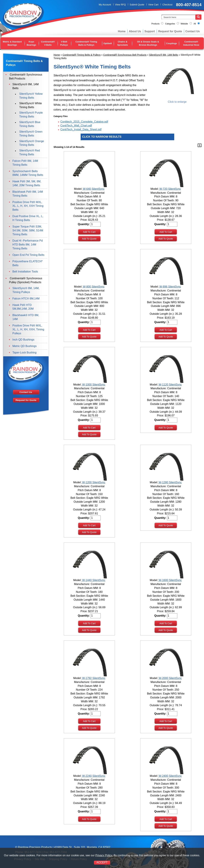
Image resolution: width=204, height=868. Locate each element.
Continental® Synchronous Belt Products (125, 55)
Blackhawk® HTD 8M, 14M (26, 317)
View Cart (153, 5)
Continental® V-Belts (48, 43)
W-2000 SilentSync (170, 678)
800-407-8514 (189, 5)
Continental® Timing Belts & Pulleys (86, 43)
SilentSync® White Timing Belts (31, 105)
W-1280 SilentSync (170, 482)
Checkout (167, 5)
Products (155, 24)
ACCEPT (102, 862)
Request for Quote (170, 31)
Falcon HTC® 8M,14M (26, 299)
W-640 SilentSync (93, 189)
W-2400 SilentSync (170, 776)
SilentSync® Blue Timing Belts (30, 124)
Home (122, 31)
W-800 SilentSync (93, 287)
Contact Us (193, 31)
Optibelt (108, 43)
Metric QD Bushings (25, 346)
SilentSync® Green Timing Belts (31, 134)
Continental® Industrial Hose (191, 43)
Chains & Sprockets (123, 43)
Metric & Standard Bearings (12, 43)
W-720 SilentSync (170, 189)
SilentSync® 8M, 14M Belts (164, 55)
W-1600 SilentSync (170, 580)
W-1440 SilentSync (93, 580)
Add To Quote (89, 239)
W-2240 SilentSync (93, 776)
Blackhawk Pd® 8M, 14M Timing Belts (28, 194)
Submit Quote (137, 5)
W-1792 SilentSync (93, 678)
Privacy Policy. (104, 855)
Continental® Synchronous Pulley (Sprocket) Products (26, 280)
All (195, 24)
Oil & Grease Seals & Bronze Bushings (148, 43)
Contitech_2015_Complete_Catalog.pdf (84, 122)
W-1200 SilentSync (93, 482)
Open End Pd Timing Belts (28, 255)
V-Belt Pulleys (64, 43)
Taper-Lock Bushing (24, 353)
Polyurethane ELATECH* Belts (28, 263)
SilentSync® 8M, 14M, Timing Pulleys (26, 290)
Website (184, 24)
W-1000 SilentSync (93, 385)
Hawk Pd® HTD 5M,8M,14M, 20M (23, 307)
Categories (170, 24)
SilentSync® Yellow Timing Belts (31, 96)
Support (150, 31)
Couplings (172, 43)
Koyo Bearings (31, 43)
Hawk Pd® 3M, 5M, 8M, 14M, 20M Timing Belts (27, 183)
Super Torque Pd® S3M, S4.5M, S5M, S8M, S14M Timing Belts (28, 230)
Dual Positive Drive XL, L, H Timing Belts (28, 218)
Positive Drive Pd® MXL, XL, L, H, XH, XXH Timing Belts (28, 206)
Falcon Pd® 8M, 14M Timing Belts (25, 163)
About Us (135, 31)
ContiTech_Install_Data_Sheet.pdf (81, 129)
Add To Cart (89, 232)
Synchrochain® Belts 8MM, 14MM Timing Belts (28, 173)
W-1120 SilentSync (170, 385)
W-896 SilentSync (170, 287)
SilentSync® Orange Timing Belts (32, 143)
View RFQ (120, 5)
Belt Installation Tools (25, 272)
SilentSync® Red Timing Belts (30, 152)
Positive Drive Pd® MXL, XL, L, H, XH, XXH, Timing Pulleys (28, 329)
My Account (105, 5)
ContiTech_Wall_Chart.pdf (76, 126)
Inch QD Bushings (23, 340)
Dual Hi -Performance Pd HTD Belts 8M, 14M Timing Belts (28, 245)
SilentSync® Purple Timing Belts (31, 115)
